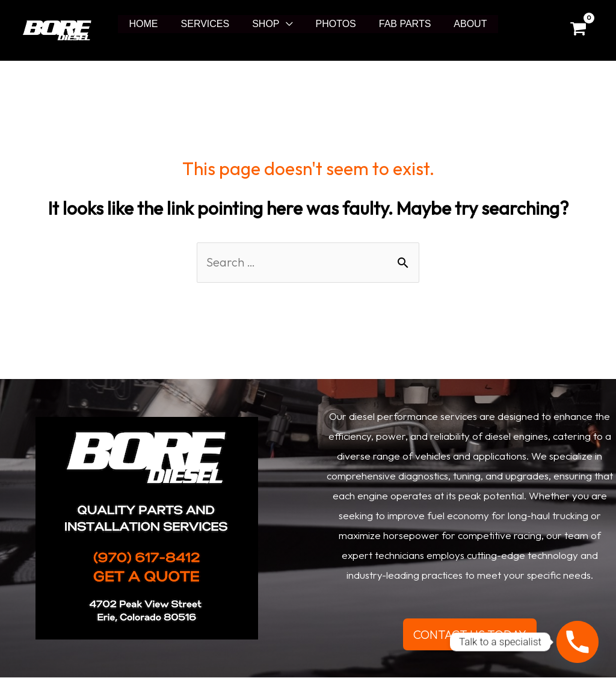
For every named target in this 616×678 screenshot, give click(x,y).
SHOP (267, 24)
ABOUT (461, 24)
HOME (153, 24)
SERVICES (211, 24)
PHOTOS (334, 24)
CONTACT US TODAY (470, 634)
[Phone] (577, 642)
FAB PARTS (400, 24)
